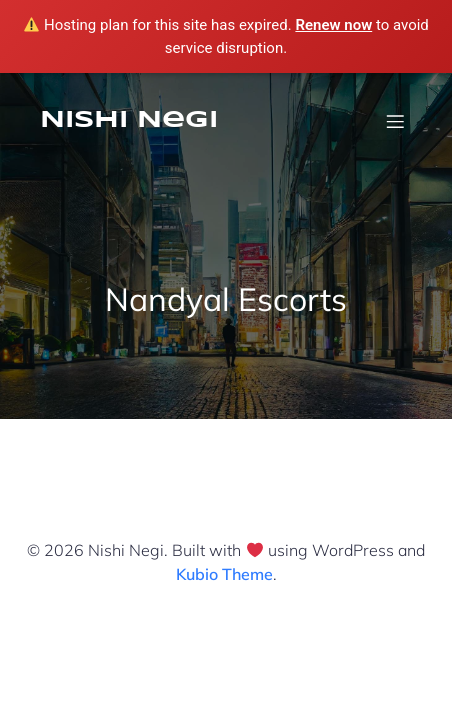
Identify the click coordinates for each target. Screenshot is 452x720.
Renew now (333, 25)
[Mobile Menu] (395, 121)
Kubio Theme (224, 574)
